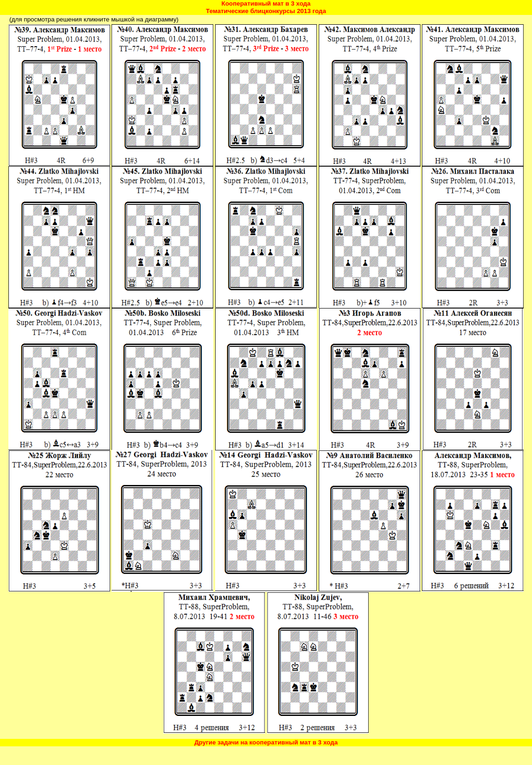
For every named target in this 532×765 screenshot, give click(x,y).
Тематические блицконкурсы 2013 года (266, 11)
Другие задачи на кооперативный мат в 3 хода (266, 742)
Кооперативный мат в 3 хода (266, 4)
